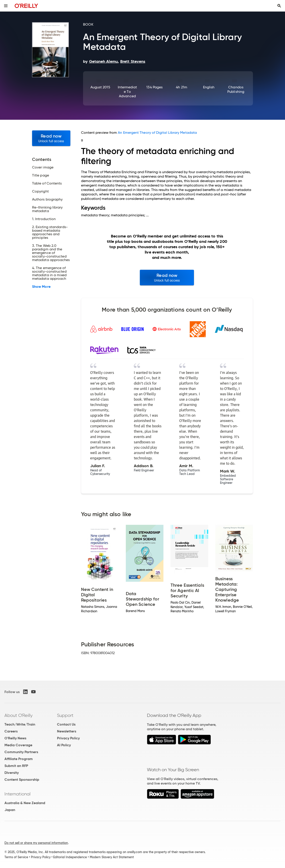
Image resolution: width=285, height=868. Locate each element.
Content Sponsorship (22, 780)
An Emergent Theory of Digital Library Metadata (157, 133)
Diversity (12, 773)
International (17, 794)
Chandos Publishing (236, 89)
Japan (10, 810)
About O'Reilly (18, 715)
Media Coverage (18, 745)
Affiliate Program (19, 759)
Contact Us (66, 724)
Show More (41, 287)
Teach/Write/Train (20, 724)
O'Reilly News (15, 738)
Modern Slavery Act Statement (112, 857)
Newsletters (67, 731)
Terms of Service (16, 857)
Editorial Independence (70, 857)
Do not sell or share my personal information (36, 843)
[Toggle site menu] (6, 6)
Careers (11, 731)
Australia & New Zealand (25, 803)
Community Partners (21, 752)
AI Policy (64, 745)
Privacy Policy (68, 738)
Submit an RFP (16, 766)
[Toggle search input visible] (279, 6)
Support (65, 715)
